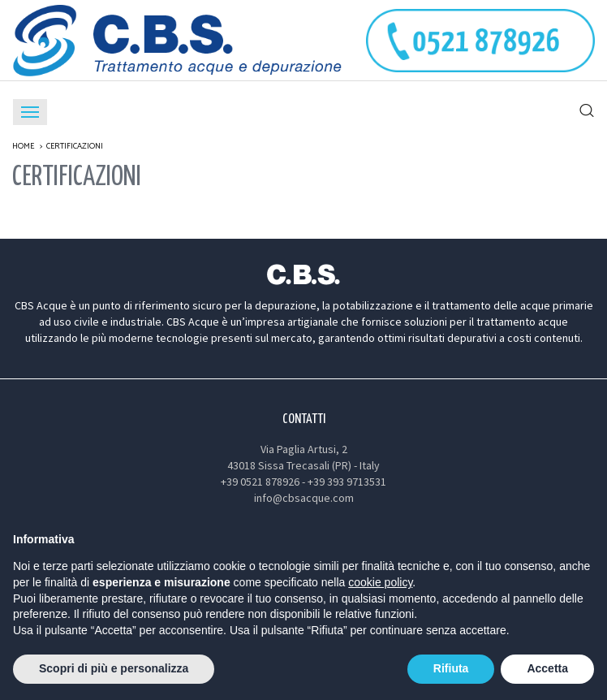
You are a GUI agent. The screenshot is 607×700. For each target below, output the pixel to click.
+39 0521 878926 (260, 482)
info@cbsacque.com (304, 498)
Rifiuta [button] (451, 668)
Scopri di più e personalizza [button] (114, 668)
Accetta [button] (547, 668)
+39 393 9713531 (347, 482)
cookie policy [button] (380, 582)
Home (23, 146)
